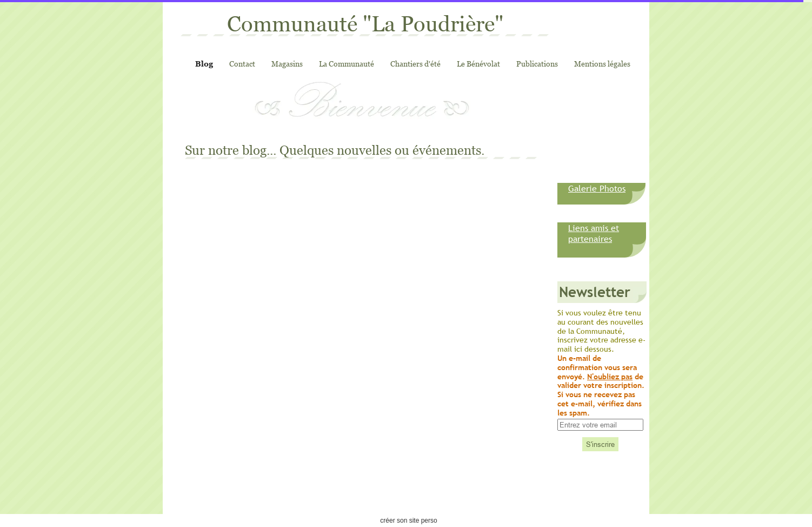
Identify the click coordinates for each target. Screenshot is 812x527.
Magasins (287, 64)
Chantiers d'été (415, 64)
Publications (537, 64)
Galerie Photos (597, 188)
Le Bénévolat (478, 64)
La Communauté (347, 64)
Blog (204, 64)
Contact (242, 64)
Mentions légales (602, 64)
